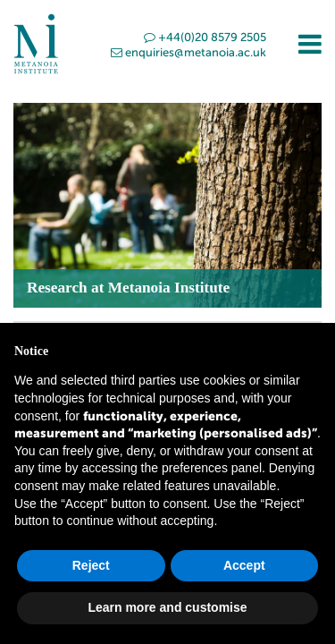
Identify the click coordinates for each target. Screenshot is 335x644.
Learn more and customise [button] (167, 607)
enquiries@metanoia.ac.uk (188, 52)
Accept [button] (244, 565)
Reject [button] (91, 565)
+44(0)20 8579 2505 (205, 37)
